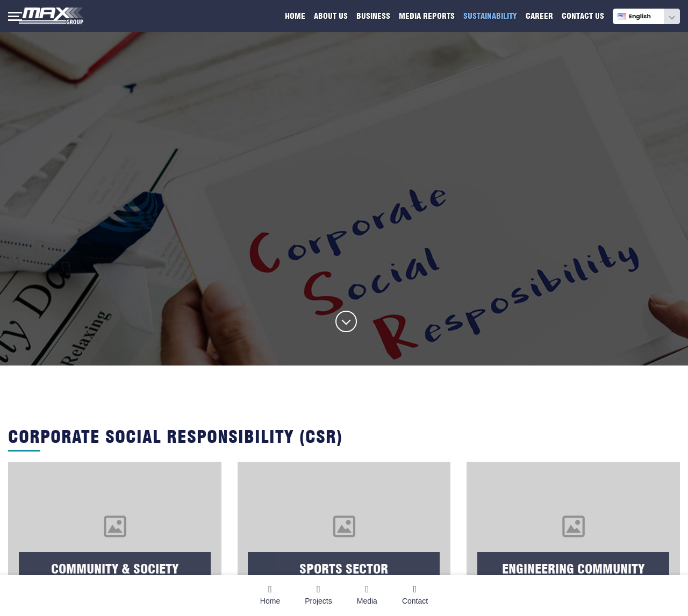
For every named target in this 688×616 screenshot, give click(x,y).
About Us (331, 16)
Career (539, 16)
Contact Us (583, 16)
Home (295, 16)
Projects (318, 595)
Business (373, 16)
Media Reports (427, 16)
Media (367, 595)
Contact (415, 595)
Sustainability (490, 16)
